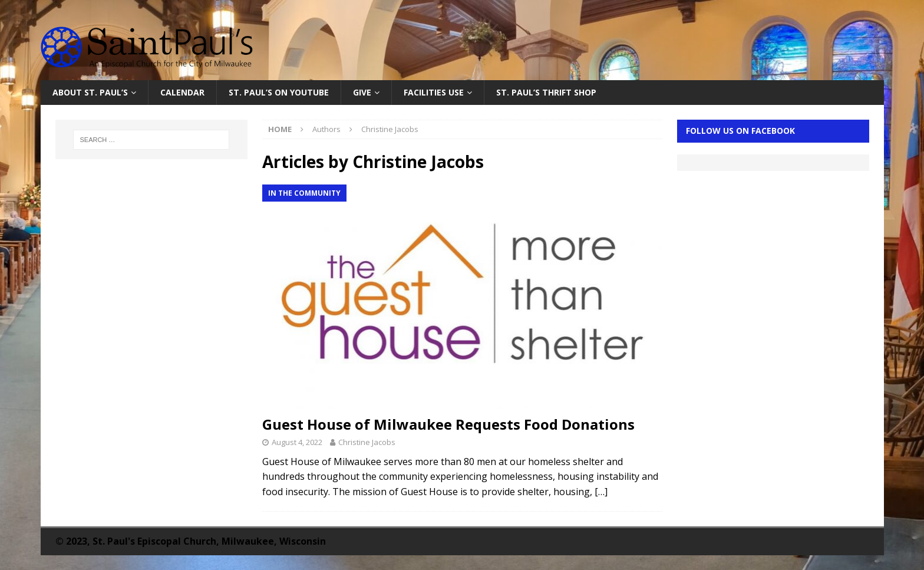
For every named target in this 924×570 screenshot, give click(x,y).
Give (362, 92)
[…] (601, 492)
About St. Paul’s (90, 92)
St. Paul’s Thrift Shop (546, 92)
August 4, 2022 (297, 442)
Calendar (182, 92)
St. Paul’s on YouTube (279, 92)
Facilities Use (434, 92)
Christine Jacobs (367, 442)
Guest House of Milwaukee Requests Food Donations (448, 424)
